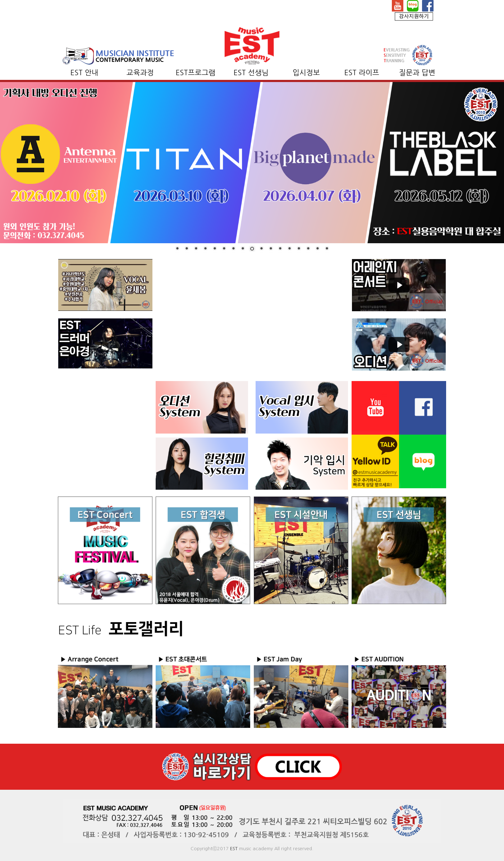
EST (234, 849)
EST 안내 (84, 73)
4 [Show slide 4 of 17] (205, 249)
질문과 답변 (417, 73)
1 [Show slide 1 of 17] (177, 249)
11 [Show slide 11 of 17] (271, 249)
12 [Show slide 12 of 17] (280, 249)
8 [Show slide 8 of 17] (243, 249)
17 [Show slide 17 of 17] (327, 249)
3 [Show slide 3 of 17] (196, 249)
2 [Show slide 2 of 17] (187, 249)
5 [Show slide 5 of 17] (215, 249)
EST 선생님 (251, 73)
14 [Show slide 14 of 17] (299, 249)
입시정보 (306, 73)
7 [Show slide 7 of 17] (233, 249)
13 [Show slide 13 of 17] (289, 249)
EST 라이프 (362, 73)
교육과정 (140, 73)
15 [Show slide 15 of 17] (308, 249)
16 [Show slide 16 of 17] (317, 249)
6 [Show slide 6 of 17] (224, 249)
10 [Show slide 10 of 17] (261, 249)
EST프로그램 (196, 73)
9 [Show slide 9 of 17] (252, 249)
